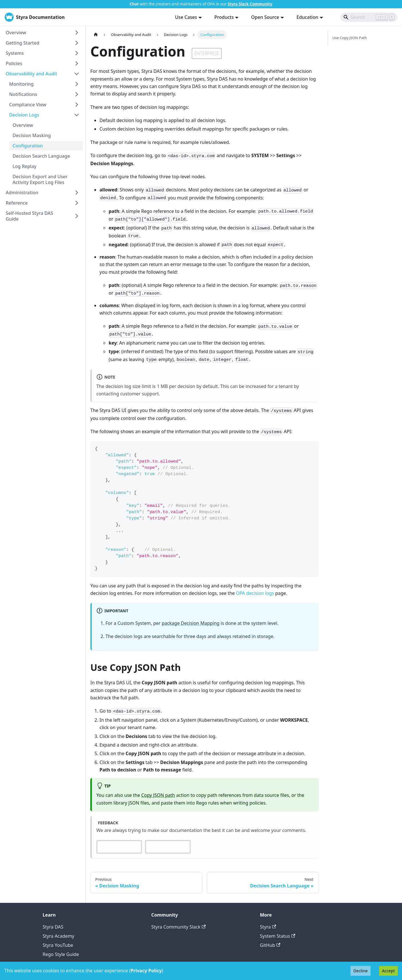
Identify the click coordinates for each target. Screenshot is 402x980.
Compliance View (28, 105)
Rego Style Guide (61, 954)
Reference (17, 203)
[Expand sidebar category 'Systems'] (77, 53)
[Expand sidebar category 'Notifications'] (77, 94)
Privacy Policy (146, 971)
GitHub (270, 945)
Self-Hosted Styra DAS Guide (29, 216)
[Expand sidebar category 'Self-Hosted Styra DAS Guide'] (77, 216)
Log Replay (25, 166)
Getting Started (23, 43)
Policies (14, 63)
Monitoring (21, 84)
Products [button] (224, 17)
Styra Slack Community (250, 4)
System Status (278, 936)
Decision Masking (32, 135)
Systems (15, 53)
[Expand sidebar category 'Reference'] (77, 203)
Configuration (28, 146)
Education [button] (307, 17)
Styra (268, 927)
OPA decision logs (255, 593)
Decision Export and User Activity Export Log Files (40, 179)
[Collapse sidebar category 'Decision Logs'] (77, 115)
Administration (22, 193)
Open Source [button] (265, 17)
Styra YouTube (58, 945)
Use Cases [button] (186, 17)
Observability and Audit (31, 74)
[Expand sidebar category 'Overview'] (77, 33)
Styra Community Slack (178, 927)
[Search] (369, 17)
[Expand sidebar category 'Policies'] (77, 63)
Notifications (23, 94)
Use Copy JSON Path (350, 38)
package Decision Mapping (191, 623)
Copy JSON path (158, 795)
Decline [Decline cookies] (361, 971)
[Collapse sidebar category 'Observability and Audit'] (77, 74)
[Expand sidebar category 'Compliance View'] (77, 105)
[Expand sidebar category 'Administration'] (77, 193)
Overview (16, 33)
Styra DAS (53, 927)
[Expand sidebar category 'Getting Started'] (77, 43)
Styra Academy (58, 936)
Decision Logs (24, 115)
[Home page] (96, 35)
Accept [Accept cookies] (388, 971)
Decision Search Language (41, 156)
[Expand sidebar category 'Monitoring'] (77, 84)
